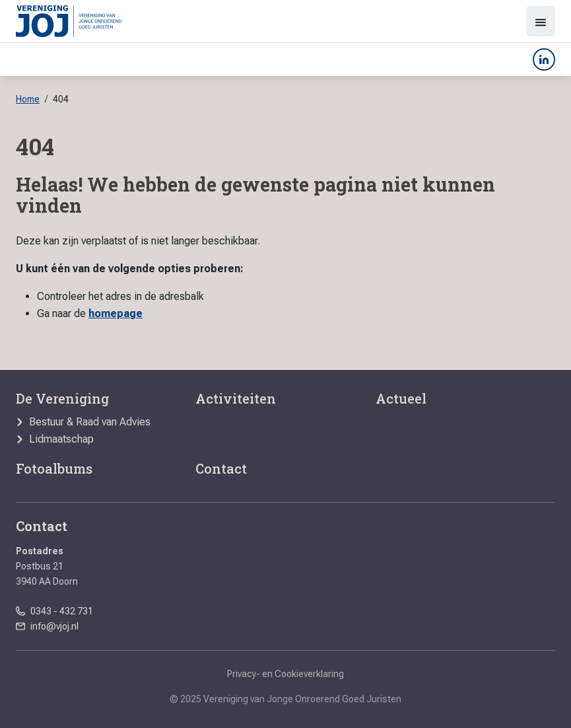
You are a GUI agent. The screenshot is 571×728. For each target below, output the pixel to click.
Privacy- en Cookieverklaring (285, 674)
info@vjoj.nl (54, 626)
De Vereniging (62, 398)
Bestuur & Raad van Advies (90, 422)
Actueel (401, 398)
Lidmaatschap (61, 439)
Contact (221, 468)
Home (28, 99)
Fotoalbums (54, 468)
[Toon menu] (541, 21)
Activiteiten (236, 398)
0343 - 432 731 (62, 611)
